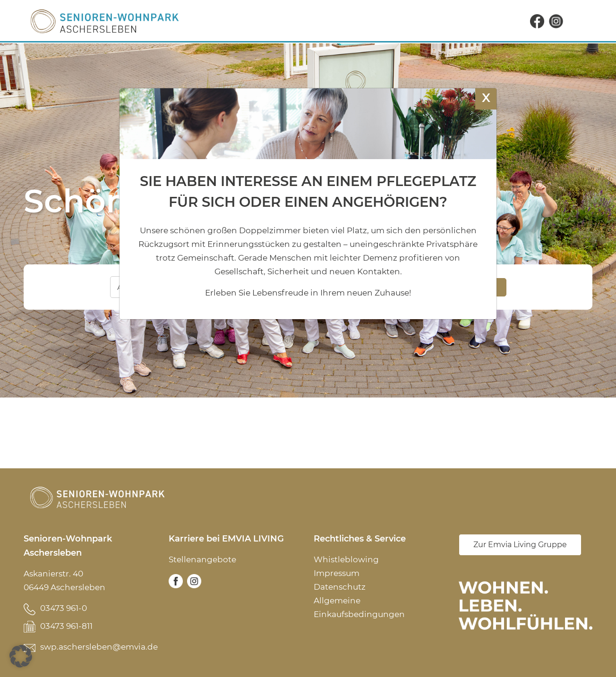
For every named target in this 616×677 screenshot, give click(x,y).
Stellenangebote (202, 559)
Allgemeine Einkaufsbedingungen (359, 607)
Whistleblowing (346, 559)
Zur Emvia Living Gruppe (520, 545)
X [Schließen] (486, 97)
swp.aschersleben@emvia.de (99, 647)
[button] (21, 656)
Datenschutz (340, 587)
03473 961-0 (64, 608)
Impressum (337, 573)
